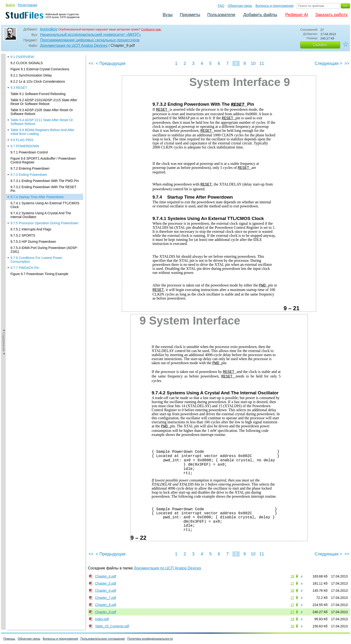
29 (292, 576)
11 (262, 63)
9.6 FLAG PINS (22, 83)
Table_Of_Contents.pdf (112, 626)
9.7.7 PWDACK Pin (25, 211)
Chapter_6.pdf (106, 591)
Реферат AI (297, 15)
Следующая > (328, 63)
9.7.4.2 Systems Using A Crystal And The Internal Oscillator (41, 158)
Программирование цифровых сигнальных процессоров (90, 40)
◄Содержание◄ (4, 137)
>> (347, 63)
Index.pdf (102, 619)
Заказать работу (331, 15)
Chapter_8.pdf (106, 605)
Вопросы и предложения (275, 6)
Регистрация (28, 5)
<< (91, 63)
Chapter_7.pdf (106, 598)
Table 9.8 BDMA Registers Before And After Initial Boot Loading (42, 75)
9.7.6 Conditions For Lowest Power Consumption (36, 203)
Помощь (9, 639)
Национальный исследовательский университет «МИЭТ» (90, 35)
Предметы (190, 15)
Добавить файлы (260, 15)
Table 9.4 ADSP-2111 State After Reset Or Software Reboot (42, 65)
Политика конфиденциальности (150, 639)
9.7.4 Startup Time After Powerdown (37, 140)
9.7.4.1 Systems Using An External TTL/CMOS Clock (45, 148)
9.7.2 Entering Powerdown (30, 111)
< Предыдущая (111, 63)
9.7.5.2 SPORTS (23, 178)
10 (253, 63)
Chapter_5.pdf (106, 583)
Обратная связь (240, 6)
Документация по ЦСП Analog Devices (74, 45)
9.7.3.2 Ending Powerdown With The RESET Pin (43, 132)
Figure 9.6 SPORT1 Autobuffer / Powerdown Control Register (43, 103)
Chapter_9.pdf (106, 612)
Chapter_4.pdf (106, 576)
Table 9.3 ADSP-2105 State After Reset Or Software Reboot (42, 55)
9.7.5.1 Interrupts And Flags (31, 172)
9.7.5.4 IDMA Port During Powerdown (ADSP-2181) (44, 193)
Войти (10, 5)
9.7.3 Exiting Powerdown (29, 118)
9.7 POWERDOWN (25, 89)
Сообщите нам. (151, 29)
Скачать (320, 45)
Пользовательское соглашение (103, 639)
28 (292, 591)
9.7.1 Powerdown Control (29, 95)
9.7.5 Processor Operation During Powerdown (44, 166)
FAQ (221, 6)
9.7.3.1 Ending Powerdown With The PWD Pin (45, 124)
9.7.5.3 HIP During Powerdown (33, 185)
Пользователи (221, 15)
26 (292, 626)
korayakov (49, 29)
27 (292, 583)
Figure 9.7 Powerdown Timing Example (39, 217)
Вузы (168, 15)
